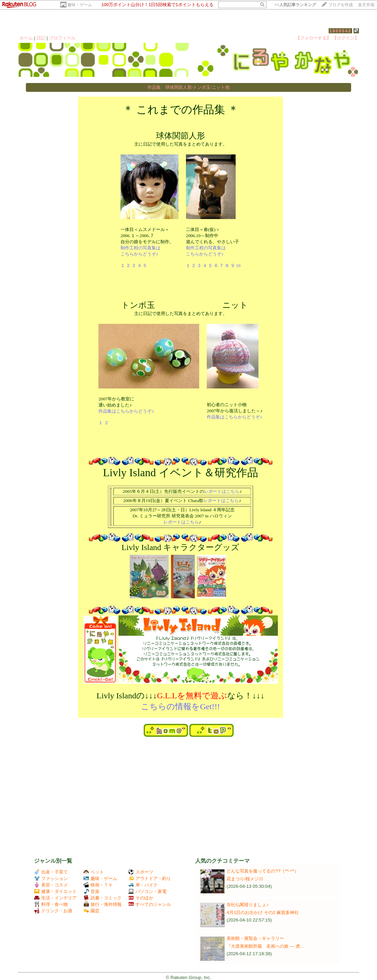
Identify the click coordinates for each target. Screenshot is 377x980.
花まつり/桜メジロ (245, 879)
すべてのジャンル (150, 904)
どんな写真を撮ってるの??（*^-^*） (262, 871)
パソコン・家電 (147, 891)
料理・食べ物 (51, 904)
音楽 (91, 891)
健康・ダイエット (55, 891)
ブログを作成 (341, 5)
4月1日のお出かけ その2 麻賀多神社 (263, 912)
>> (295, 5)
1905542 (340, 31)
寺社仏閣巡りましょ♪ (248, 905)
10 (238, 265)
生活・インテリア (55, 898)
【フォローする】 (313, 38)
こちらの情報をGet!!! (180, 707)
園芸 (91, 911)
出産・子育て (51, 872)
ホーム (26, 38)
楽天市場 (366, 5)
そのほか (141, 898)
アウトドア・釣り (150, 878)
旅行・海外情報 (103, 904)
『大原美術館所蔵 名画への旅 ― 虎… (265, 946)
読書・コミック (103, 898)
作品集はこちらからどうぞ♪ (126, 411)
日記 (41, 38)
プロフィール (62, 38)
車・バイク (143, 885)
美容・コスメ (51, 885)
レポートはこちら (222, 491)
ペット (94, 872)
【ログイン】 (346, 38)
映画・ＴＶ (98, 885)
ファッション (51, 878)
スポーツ (141, 872)
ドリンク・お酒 (53, 911)
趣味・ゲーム (80, 5)
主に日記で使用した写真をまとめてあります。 (180, 202)
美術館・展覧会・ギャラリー (255, 938)
